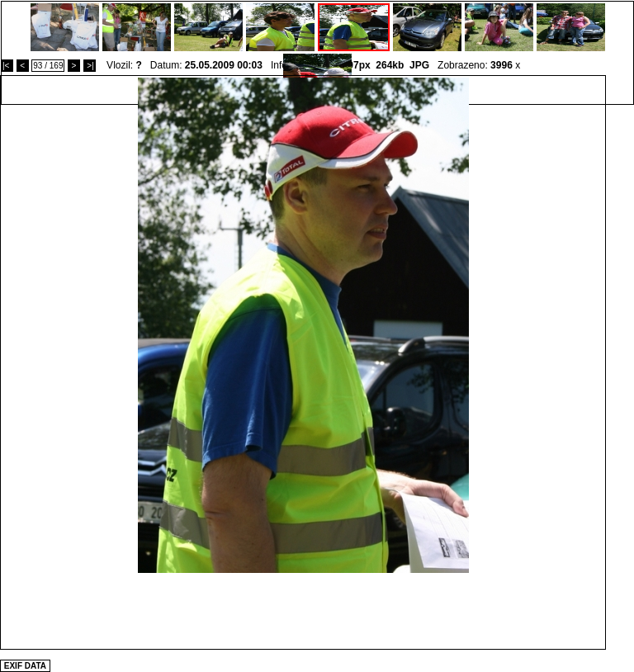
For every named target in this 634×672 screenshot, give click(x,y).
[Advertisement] (303, 610)
